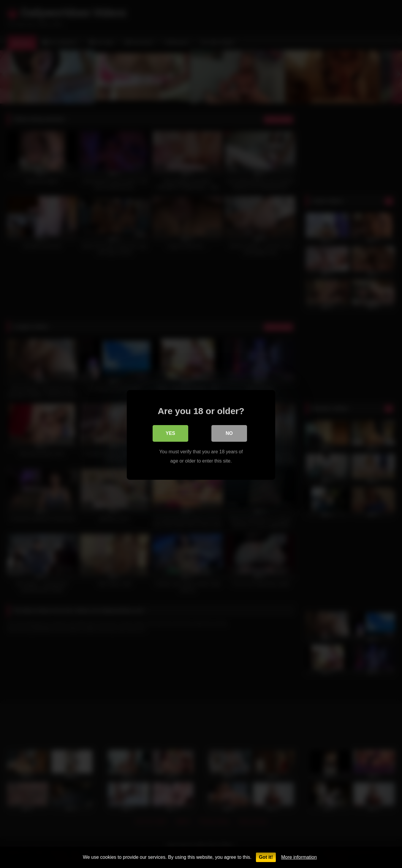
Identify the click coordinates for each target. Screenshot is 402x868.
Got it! (266, 857)
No (229, 432)
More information (299, 857)
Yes (170, 432)
